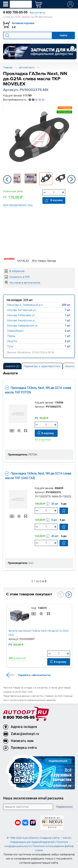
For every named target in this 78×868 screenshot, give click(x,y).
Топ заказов (65, 108)
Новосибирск (15, 331)
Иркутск (12, 341)
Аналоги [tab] (12, 366)
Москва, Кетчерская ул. (22, 310)
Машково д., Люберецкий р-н (25, 305)
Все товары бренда (44, 261)
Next (71, 179)
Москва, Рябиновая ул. (21, 315)
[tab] (12, 366)
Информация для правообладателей (32, 842)
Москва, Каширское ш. (21, 320)
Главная (8, 67)
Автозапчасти (27, 67)
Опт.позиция (64, 112)
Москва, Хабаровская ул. (23, 326)
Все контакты (38, 13)
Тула (10, 346)
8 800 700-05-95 (19, 718)
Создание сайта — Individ (55, 838)
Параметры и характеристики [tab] (42, 366)
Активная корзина (23, 23)
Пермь (11, 336)
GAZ (31, 563)
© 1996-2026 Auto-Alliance (22, 838)
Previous (7, 179)
